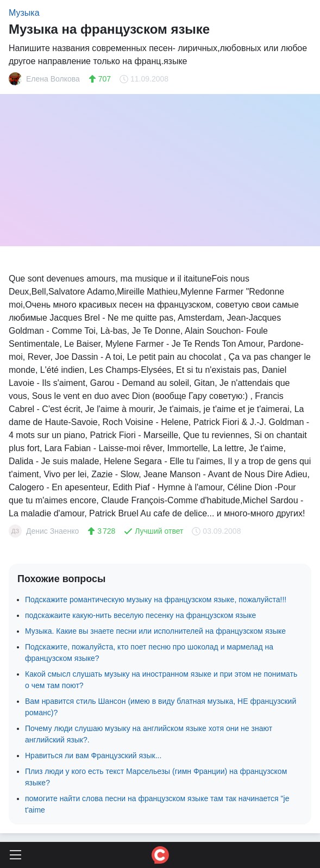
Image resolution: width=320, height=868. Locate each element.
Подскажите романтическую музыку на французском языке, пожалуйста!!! (156, 600)
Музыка (24, 13)
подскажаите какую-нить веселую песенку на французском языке (140, 615)
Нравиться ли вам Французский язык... (93, 755)
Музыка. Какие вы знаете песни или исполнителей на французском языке (155, 631)
